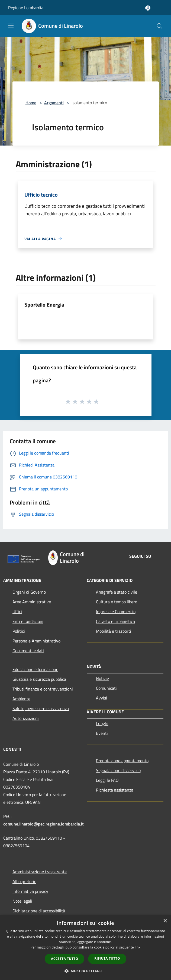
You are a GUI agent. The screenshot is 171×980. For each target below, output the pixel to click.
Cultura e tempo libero (117, 602)
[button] (86, 971)
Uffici (17, 612)
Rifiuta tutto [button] (107, 958)
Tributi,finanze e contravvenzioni (43, 689)
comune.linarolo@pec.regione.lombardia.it (43, 824)
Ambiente (21, 699)
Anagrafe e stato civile (117, 592)
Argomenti (54, 103)
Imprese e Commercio (116, 612)
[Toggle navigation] (11, 26)
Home (31, 103)
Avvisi (101, 698)
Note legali (22, 901)
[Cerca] (160, 26)
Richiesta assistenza (115, 790)
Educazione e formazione (35, 669)
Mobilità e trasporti (114, 631)
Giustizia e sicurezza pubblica (39, 679)
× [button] (165, 921)
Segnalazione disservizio (118, 770)
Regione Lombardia (26, 8)
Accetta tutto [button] (64, 959)
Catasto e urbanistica (115, 621)
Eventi (102, 733)
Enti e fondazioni (28, 621)
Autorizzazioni (26, 718)
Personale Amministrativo (36, 641)
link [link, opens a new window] (138, 947)
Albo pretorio (24, 881)
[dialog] (85, 948)
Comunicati (106, 688)
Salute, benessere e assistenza (41, 708)
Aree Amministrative (32, 602)
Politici (19, 631)
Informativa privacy (30, 891)
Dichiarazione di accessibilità (39, 911)
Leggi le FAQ (107, 780)
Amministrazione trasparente (40, 872)
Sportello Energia (44, 305)
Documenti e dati (28, 651)
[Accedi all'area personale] (148, 8)
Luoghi (102, 723)
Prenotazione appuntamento (122, 761)
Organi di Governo (29, 592)
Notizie (102, 678)
